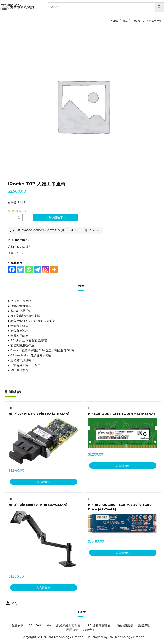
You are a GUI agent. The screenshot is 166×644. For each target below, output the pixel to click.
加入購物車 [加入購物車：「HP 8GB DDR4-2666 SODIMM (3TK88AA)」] (123, 467)
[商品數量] (19, 218)
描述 (81, 286)
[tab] (83, 286)
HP (11, 410)
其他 (29, 247)
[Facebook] (12, 269)
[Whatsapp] (29, 269)
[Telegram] (37, 269)
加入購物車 (57, 218)
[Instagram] (46, 269)
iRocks (20, 247)
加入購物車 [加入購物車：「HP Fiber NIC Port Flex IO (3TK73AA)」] (44, 483)
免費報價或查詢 (22, 7)
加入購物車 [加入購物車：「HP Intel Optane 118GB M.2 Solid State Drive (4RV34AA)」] (123, 555)
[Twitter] (20, 269)
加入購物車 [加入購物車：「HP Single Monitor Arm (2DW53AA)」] (44, 590)
